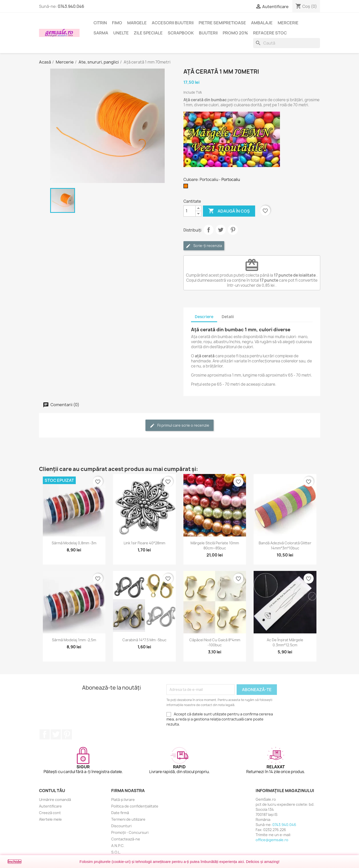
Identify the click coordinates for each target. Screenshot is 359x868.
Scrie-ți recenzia (204, 246)
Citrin (100, 23)
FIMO (117, 23)
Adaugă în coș (229, 211)
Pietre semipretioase (222, 23)
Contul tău (52, 791)
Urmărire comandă (55, 800)
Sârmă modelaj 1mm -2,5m (74, 640)
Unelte (121, 33)
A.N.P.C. (118, 846)
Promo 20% (235, 33)
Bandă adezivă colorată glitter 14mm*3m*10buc (285, 545)
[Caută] (287, 43)
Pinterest (233, 230)
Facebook (45, 734)
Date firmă (120, 813)
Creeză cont (50, 813)
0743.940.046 (71, 6)
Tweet (221, 230)
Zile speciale (148, 33)
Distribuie (209, 230)
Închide (15, 862)
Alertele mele (50, 819)
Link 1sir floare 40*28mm (144, 543)
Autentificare (50, 806)
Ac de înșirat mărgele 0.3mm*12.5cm (285, 642)
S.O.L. (116, 852)
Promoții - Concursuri (130, 832)
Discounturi (121, 826)
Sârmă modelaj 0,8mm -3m (74, 543)
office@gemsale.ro (272, 840)
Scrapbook (181, 33)
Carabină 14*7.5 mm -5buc (144, 640)
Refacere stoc (270, 33)
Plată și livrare (123, 800)
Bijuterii (208, 33)
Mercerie (288, 23)
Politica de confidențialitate (135, 806)
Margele (137, 23)
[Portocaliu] (187, 187)
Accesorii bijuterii (173, 23)
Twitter (56, 734)
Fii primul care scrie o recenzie (179, 426)
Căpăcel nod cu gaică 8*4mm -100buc (215, 642)
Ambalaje (262, 23)
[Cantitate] (190, 211)
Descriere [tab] (204, 317)
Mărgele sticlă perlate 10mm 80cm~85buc (215, 545)
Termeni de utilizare (128, 819)
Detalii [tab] (228, 317)
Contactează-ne (126, 839)
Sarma (101, 33)
